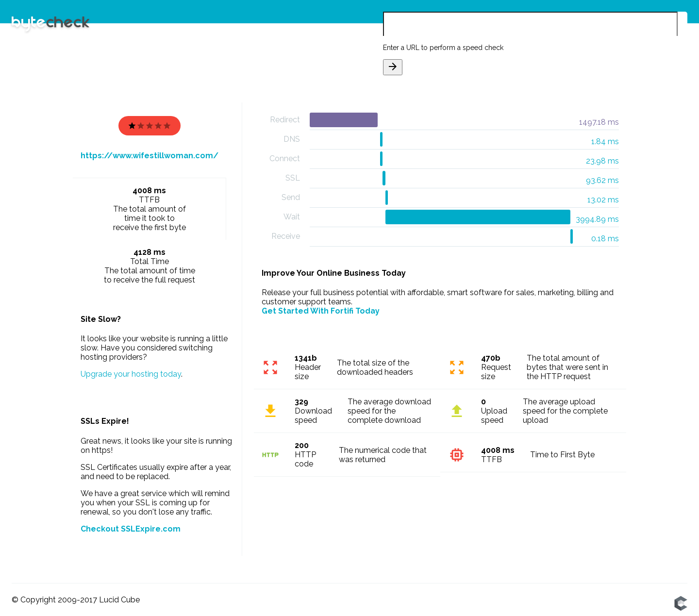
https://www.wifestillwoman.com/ (150, 156)
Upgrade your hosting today (131, 374)
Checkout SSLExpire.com (131, 529)
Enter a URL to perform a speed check (443, 48)
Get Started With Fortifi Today (321, 311)
